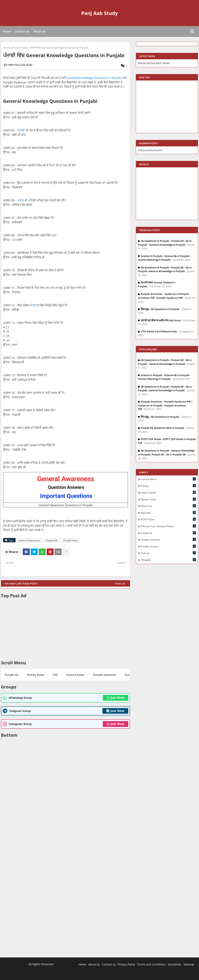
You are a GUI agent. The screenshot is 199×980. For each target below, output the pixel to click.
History (168, 486)
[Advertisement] (65, 629)
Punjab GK (52, 540)
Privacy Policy (126, 964)
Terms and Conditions (151, 964)
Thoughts (168, 560)
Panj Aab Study (99, 13)
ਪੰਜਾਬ (21, 200)
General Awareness (29, 540)
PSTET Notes (168, 519)
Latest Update (168, 493)
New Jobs (168, 513)
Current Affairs (168, 479)
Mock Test (168, 506)
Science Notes (75, 675)
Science (168, 553)
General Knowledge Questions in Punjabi (94, 78)
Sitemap (189, 964)
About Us (39, 31)
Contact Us (22, 31)
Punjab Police (20, 48)
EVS (55, 675)
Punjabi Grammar (105, 675)
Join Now (116, 698)
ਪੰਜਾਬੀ (21, 130)
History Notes (36, 675)
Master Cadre (168, 499)
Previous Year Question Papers (168, 526)
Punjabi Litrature (168, 546)
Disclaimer (175, 964)
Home (7, 31)
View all (120, 583)
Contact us (109, 964)
